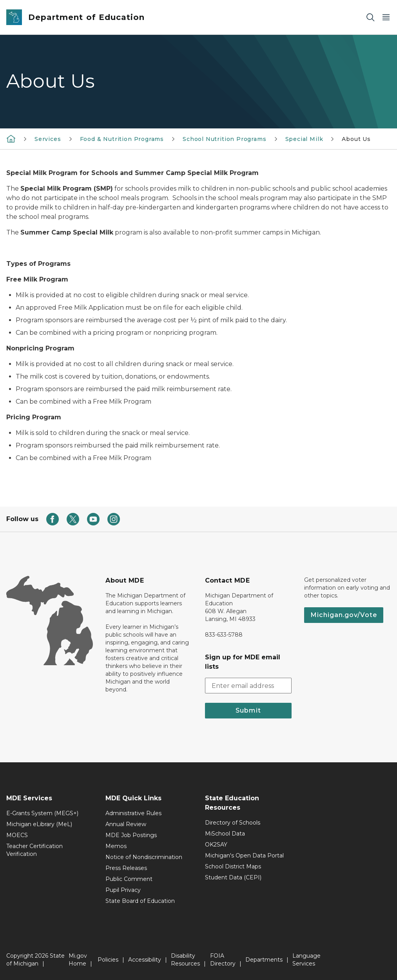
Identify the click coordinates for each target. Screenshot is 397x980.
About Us (356, 139)
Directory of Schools (233, 823)
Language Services (306, 960)
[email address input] (248, 686)
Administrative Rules (133, 813)
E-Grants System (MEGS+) (42, 813)
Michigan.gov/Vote (344, 615)
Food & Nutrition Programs (122, 139)
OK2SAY (216, 845)
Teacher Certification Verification (34, 850)
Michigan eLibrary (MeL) (39, 824)
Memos (116, 846)
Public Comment (129, 879)
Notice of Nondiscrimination (144, 857)
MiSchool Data (225, 834)
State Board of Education (140, 901)
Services (48, 139)
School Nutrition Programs (225, 139)
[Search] (370, 17)
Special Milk (304, 139)
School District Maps (233, 866)
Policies (108, 960)
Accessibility (145, 960)
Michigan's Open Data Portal (244, 855)
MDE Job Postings (131, 835)
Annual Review (126, 824)
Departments (264, 960)
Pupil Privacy (123, 890)
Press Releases (126, 868)
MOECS (17, 835)
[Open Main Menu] (386, 17)
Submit (248, 710)
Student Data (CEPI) (233, 877)
